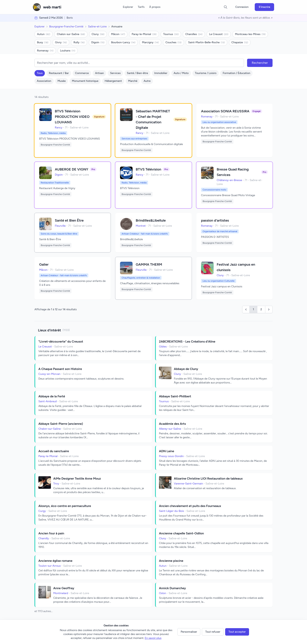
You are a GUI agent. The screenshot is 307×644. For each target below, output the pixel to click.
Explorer (128, 7)
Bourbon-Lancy (123, 42)
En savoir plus (153, 638)
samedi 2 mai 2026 (51, 18)
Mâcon (118, 34)
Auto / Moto (181, 73)
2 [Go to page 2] (261, 309)
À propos (155, 7)
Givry (61, 42)
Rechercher (260, 63)
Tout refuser (213, 632)
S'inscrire (264, 7)
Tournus (171, 34)
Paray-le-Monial (144, 34)
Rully (79, 42)
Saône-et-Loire (97, 27)
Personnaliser (189, 632)
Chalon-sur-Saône (71, 34)
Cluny (98, 34)
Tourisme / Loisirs (206, 73)
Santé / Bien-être (137, 73)
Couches (173, 42)
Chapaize (240, 42)
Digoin (98, 42)
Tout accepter (237, 632)
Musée (62, 81)
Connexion (242, 7)
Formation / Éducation (236, 73)
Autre (147, 81)
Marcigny (150, 42)
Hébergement (113, 81)
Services (115, 73)
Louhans (68, 51)
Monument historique (85, 81)
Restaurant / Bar (59, 73)
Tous (40, 73)
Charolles (194, 34)
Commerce (82, 73)
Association (44, 81)
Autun (44, 34)
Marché (133, 81)
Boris (70, 18)
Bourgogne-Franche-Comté (66, 27)
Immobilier (161, 73)
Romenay (45, 51)
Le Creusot (219, 34)
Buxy (43, 42)
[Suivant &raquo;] (269, 309)
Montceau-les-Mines (250, 34)
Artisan (99, 73)
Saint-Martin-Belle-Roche (206, 42)
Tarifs (141, 7)
